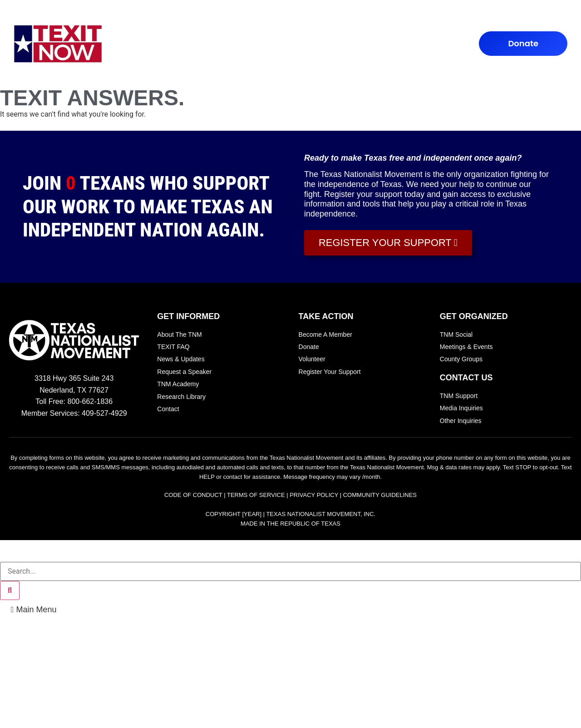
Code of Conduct (193, 495)
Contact (367, 44)
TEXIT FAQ (216, 44)
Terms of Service (256, 495)
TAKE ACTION (267, 44)
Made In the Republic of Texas (290, 524)
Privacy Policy (314, 495)
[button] (34, 610)
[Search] (10, 590)
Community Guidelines (380, 495)
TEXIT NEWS (321, 44)
